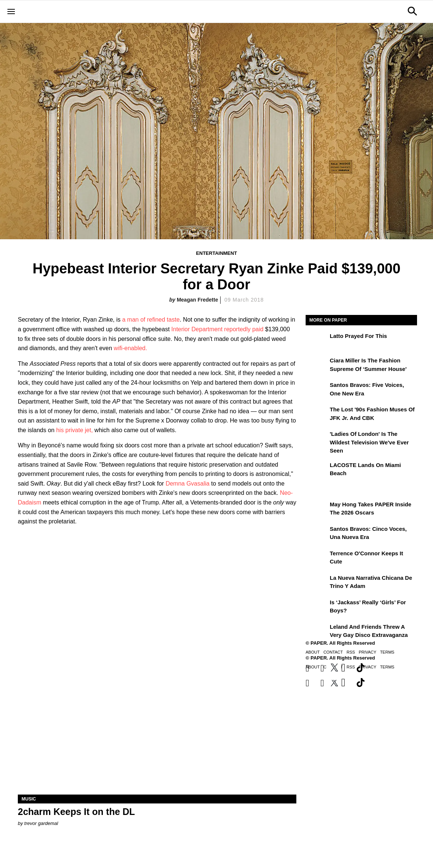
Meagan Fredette (197, 300)
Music (29, 799)
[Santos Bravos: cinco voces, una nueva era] (317, 534)
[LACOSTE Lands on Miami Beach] (317, 470)
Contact (333, 652)
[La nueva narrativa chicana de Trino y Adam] (317, 583)
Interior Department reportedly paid (217, 329)
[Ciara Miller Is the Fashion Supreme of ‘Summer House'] (317, 366)
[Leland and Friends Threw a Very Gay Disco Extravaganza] (317, 632)
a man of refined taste (151, 320)
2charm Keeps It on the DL (76, 812)
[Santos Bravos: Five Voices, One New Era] (317, 390)
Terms (387, 652)
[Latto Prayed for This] (317, 341)
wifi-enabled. (130, 348)
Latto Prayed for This (358, 336)
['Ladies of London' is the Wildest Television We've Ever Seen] (317, 439)
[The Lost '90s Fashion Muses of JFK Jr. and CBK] (317, 415)
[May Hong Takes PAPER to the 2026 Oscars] (317, 510)
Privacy (367, 652)
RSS (351, 652)
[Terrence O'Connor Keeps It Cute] (317, 559)
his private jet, (74, 430)
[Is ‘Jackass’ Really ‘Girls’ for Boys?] (317, 608)
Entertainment (216, 253)
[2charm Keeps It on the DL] (157, 725)
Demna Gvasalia (188, 484)
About (313, 652)
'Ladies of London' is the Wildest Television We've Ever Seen (369, 442)
